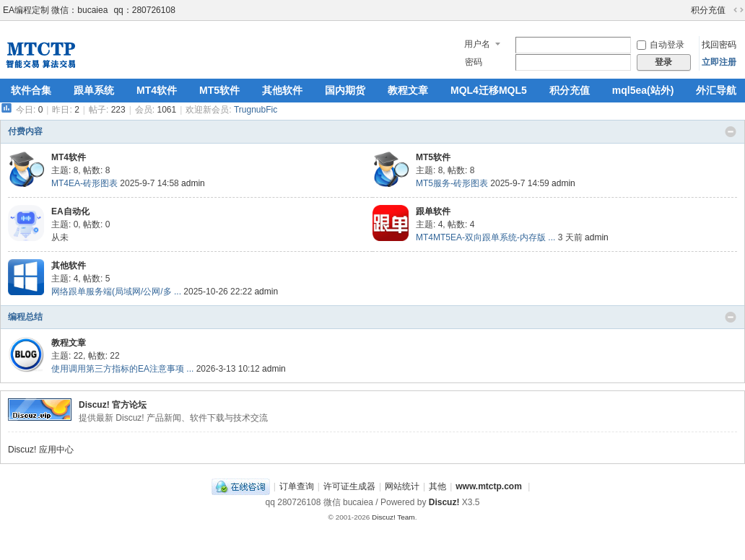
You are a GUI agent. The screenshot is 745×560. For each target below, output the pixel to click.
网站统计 (402, 486)
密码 (474, 62)
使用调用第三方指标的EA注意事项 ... (122, 369)
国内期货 (345, 90)
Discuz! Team (393, 517)
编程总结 (25, 317)
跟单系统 (94, 90)
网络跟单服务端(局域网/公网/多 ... (116, 292)
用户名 (477, 44)
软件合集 (31, 90)
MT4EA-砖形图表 (84, 183)
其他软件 (282, 90)
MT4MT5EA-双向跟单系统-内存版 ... (485, 237)
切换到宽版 (739, 10)
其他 (437, 486)
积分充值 (708, 10)
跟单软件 (433, 211)
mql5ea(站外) (643, 90)
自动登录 (661, 45)
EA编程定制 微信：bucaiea (55, 10)
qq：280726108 (144, 10)
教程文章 (408, 90)
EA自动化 (70, 211)
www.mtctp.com (489, 486)
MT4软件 (157, 90)
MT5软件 (219, 90)
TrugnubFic (256, 110)
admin (193, 183)
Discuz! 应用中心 (41, 450)
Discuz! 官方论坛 (113, 405)
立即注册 (719, 62)
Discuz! (444, 502)
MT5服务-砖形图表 (452, 183)
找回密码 (719, 45)
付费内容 (25, 131)
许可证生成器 (349, 486)
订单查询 (297, 486)
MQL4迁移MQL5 (489, 90)
